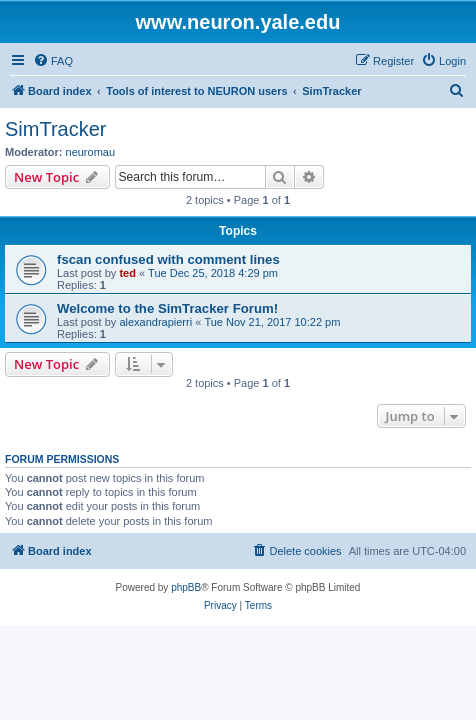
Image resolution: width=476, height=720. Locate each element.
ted (127, 273)
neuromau (91, 152)
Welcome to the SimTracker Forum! (167, 308)
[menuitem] (53, 61)
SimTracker (55, 129)
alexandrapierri (155, 322)
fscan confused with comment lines (168, 259)
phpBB (186, 587)
